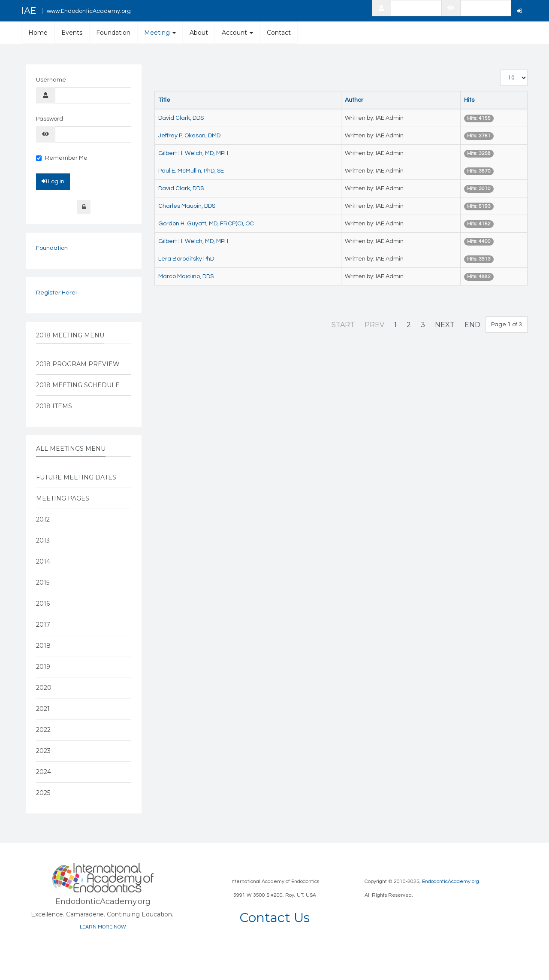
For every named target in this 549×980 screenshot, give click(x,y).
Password (50, 119)
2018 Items (54, 406)
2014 (43, 561)
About (199, 33)
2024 (44, 772)
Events (72, 33)
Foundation (113, 33)
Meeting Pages (63, 498)
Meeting (160, 33)
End (472, 325)
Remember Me (62, 158)
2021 (43, 709)
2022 (43, 730)
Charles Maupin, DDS (187, 206)
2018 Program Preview (78, 364)
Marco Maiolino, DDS (186, 276)
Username (51, 80)
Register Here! (56, 293)
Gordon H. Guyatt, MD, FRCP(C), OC (206, 224)
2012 (43, 519)
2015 (43, 583)
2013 (43, 540)
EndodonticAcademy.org (451, 881)
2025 (43, 793)
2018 (43, 646)
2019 (43, 667)
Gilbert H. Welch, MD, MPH (193, 153)
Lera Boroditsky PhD (186, 259)
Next (445, 325)
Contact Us (274, 918)
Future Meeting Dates (76, 477)
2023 (43, 751)
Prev (374, 325)
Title (164, 100)
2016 (43, 604)
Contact (279, 33)
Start (343, 325)
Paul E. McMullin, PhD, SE (191, 171)
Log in (53, 181)
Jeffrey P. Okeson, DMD (189, 136)
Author (354, 100)
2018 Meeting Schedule (78, 385)
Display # (501, 70)
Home (38, 33)
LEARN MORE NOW (103, 927)
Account (237, 33)
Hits (469, 100)
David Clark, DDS (181, 118)
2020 (44, 688)
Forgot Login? (84, 207)
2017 (43, 625)
